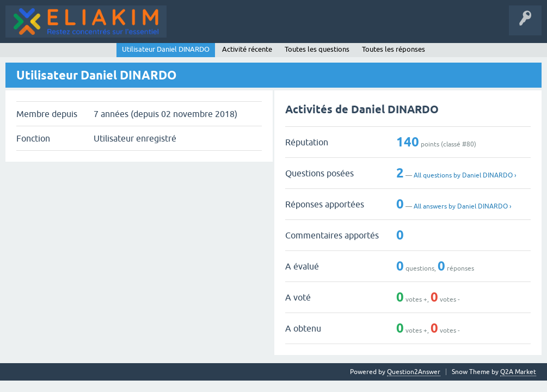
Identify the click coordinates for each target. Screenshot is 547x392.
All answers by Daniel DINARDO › (462, 206)
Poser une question (291, 29)
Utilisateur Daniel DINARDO (166, 49)
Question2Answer (414, 372)
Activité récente (247, 49)
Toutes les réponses (394, 49)
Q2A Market (518, 372)
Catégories (233, 29)
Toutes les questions (317, 49)
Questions (190, 29)
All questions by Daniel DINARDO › (465, 175)
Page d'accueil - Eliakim (371, 29)
